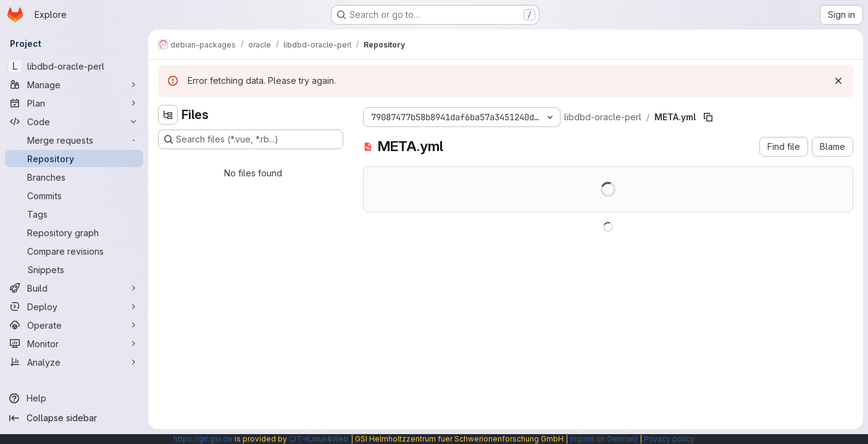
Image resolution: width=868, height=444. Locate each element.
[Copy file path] (708, 117)
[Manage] (74, 84)
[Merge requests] (74, 140)
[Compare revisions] (74, 251)
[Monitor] (74, 343)
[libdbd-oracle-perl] (74, 66)
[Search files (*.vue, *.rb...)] (251, 139)
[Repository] (74, 158)
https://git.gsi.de (203, 439)
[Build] (74, 288)
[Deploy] (74, 306)
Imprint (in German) (604, 439)
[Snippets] (74, 269)
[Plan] (74, 103)
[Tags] (74, 214)
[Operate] (74, 325)
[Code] (74, 121)
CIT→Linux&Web (319, 439)
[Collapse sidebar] (74, 418)
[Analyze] (74, 362)
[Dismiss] (838, 81)
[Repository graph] (74, 232)
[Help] (74, 398)
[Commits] (74, 195)
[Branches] (74, 177)
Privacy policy (669, 439)
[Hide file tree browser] (168, 115)
